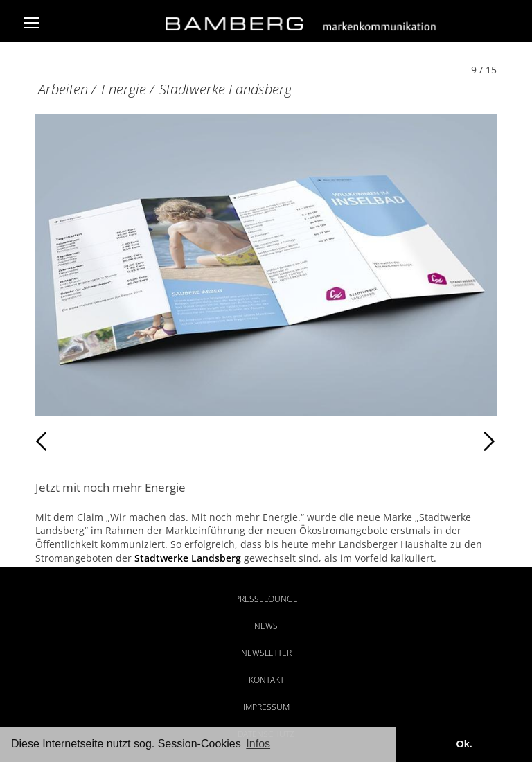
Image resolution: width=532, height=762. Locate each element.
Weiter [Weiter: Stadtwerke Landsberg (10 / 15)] (381, 441)
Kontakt (266, 680)
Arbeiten (63, 89)
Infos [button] (258, 744)
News (266, 626)
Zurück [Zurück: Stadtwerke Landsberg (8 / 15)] (65, 441)
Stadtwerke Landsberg (225, 89)
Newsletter (266, 653)
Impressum (266, 707)
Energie (124, 89)
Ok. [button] (464, 744)
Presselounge (266, 599)
